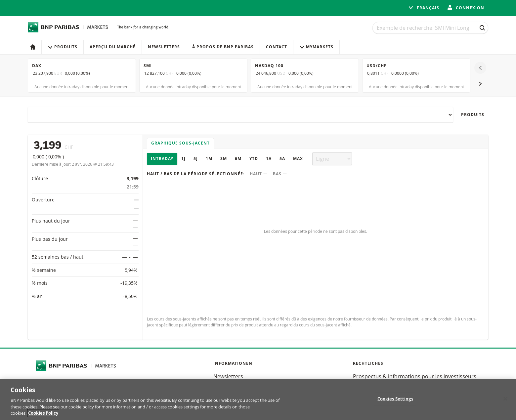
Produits (63, 47)
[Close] (505, 399)
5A (282, 159)
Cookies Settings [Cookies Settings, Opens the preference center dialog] (395, 399)
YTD (254, 159)
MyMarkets (316, 47)
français (424, 8)
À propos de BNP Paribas (223, 47)
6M (238, 159)
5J (196, 159)
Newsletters (164, 47)
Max (298, 159)
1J (183, 159)
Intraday (162, 159)
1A (269, 159)
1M (209, 159)
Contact (277, 47)
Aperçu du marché (113, 47)
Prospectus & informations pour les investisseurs (415, 376)
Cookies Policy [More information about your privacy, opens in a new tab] (43, 414)
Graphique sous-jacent (180, 143)
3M (224, 159)
